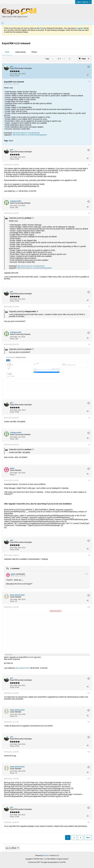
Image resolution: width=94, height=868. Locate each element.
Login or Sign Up (83, 2)
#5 (89, 344)
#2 (89, 165)
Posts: (12, 76)
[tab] (7, 52)
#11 (89, 693)
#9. (87, 574)
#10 (89, 607)
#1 (89, 81)
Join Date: (14, 74)
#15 (89, 822)
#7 (89, 445)
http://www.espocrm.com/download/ (26, 133)
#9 (89, 555)
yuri (17, 191)
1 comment (15, 568)
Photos (34, 52)
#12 (89, 722)
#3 (89, 213)
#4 (89, 307)
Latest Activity (20, 52)
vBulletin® (47, 856)
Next (88, 838)
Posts (7, 52)
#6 (89, 418)
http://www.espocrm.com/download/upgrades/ (30, 135)
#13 (89, 752)
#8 (89, 480)
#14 (89, 779)
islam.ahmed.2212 (22, 668)
